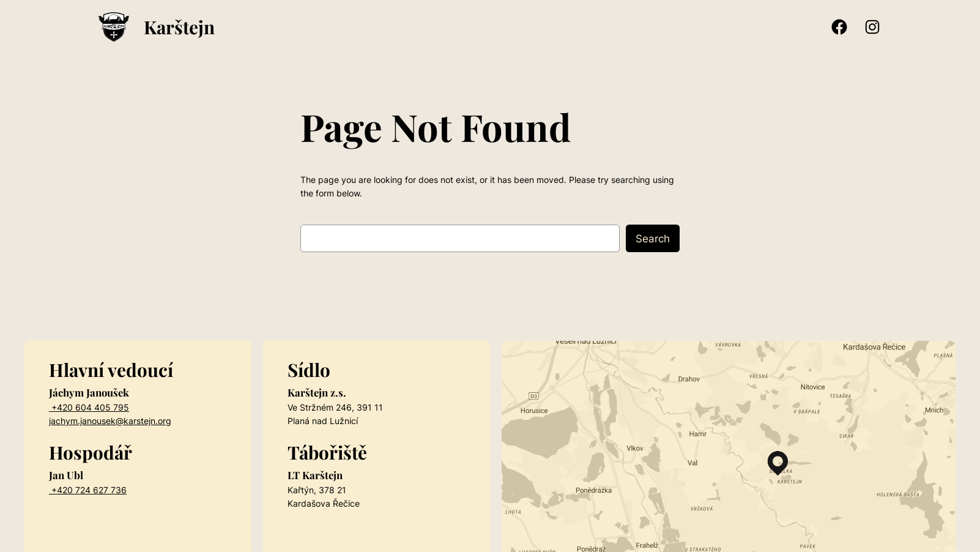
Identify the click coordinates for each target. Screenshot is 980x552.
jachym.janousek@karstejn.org (110, 421)
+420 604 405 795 (89, 407)
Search (653, 239)
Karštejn (179, 27)
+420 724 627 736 (88, 490)
